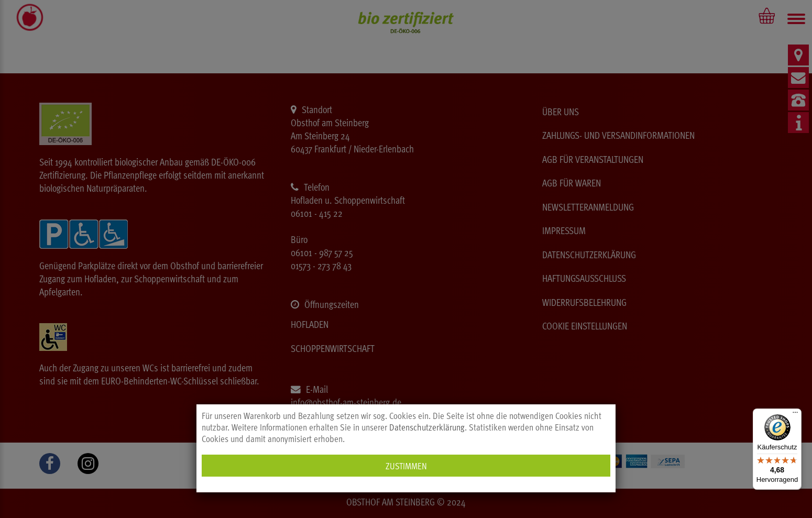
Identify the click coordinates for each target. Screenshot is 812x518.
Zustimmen (406, 465)
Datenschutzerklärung (427, 427)
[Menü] (795, 415)
